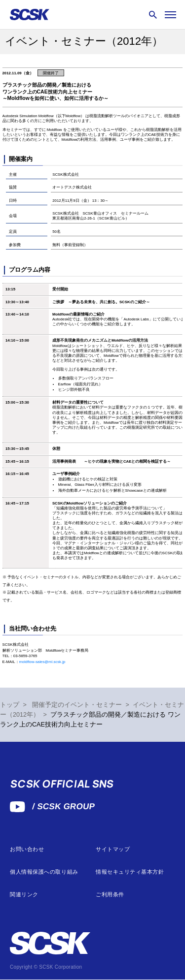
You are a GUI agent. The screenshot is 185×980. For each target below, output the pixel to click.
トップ (10, 705)
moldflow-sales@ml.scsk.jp (42, 662)
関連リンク (24, 895)
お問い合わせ (27, 849)
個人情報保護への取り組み (44, 872)
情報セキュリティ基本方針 (130, 872)
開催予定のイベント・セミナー (77, 705)
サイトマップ (113, 849)
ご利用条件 (110, 895)
